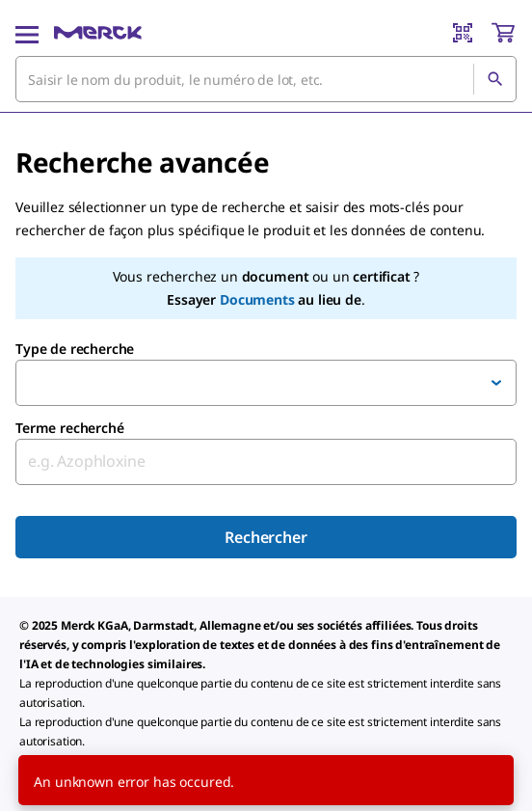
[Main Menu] (27, 33)
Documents (257, 299)
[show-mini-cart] (503, 33)
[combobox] (266, 79)
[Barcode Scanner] (463, 33)
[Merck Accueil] (98, 33)
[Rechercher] (494, 79)
